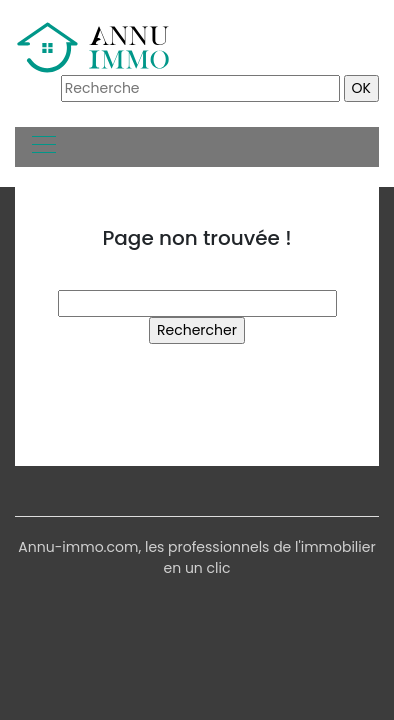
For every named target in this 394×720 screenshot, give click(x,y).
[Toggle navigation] (43, 147)
